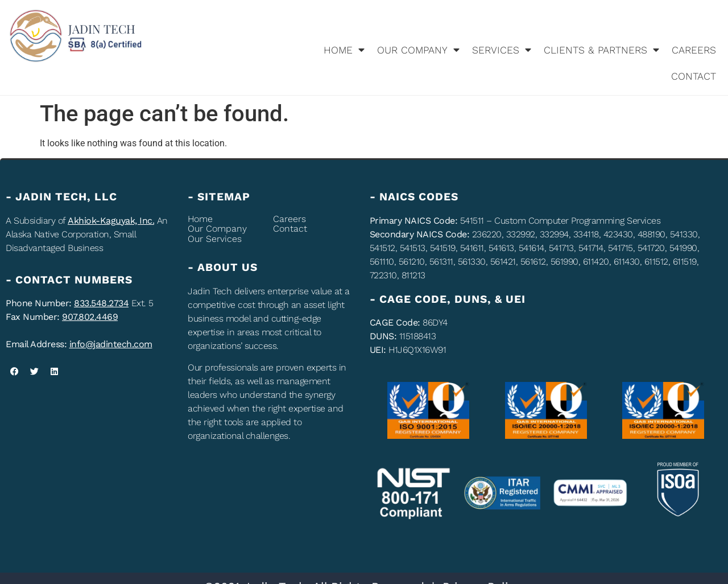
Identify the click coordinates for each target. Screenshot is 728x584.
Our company (418, 50)
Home (344, 50)
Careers (694, 50)
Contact (694, 76)
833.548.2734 (101, 303)
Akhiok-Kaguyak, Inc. (111, 221)
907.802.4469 (90, 317)
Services (502, 50)
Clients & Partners (601, 50)
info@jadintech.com (111, 344)
